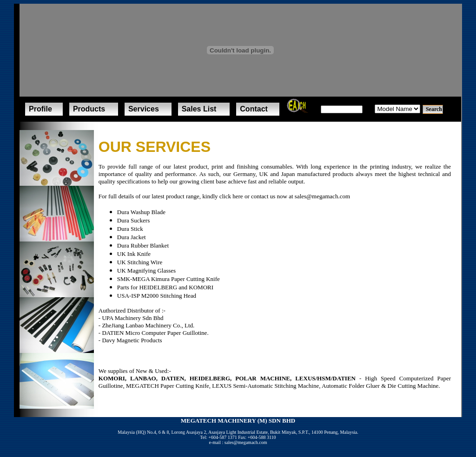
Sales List (199, 109)
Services (144, 109)
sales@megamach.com (322, 196)
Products (89, 109)
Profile (40, 109)
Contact (254, 109)
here (238, 196)
